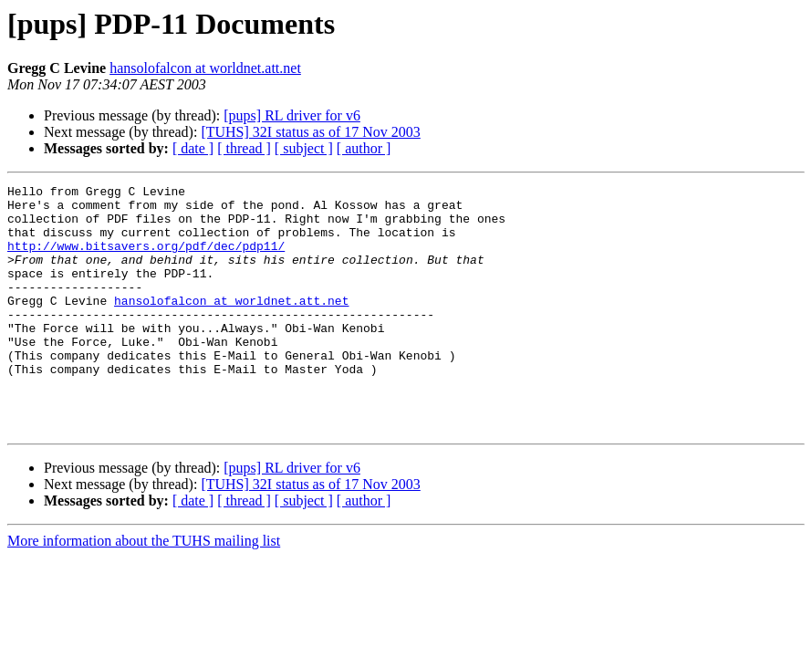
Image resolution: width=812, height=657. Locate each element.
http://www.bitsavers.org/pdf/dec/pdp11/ (146, 259)
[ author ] (364, 148)
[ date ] (193, 148)
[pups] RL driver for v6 (292, 115)
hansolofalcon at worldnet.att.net (205, 68)
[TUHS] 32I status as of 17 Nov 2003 (310, 132)
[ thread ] (244, 148)
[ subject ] (304, 148)
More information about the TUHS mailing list (144, 590)
